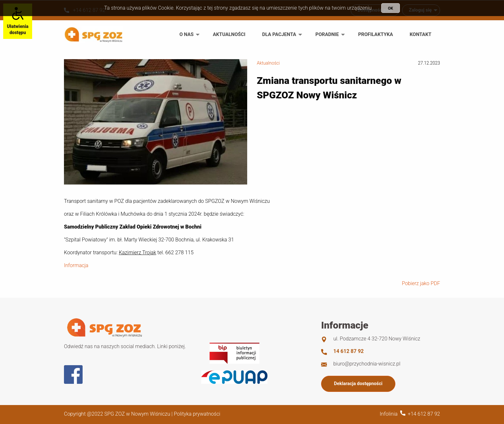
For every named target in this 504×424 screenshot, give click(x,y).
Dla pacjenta (279, 34)
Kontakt (421, 34)
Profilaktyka (375, 34)
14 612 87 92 (349, 351)
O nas (186, 34)
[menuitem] (188, 35)
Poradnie (327, 34)
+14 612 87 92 (424, 414)
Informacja (76, 265)
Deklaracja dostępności (358, 384)
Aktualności (229, 34)
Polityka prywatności (197, 414)
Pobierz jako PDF (421, 283)
